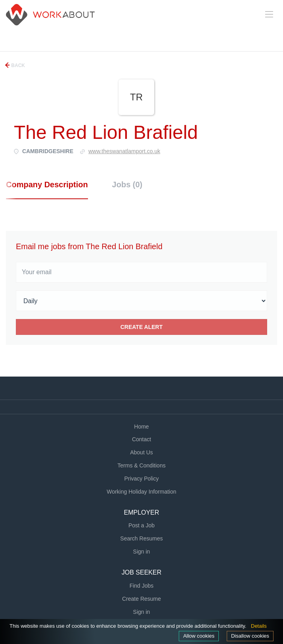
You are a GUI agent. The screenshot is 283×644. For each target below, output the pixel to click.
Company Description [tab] (47, 185)
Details (259, 626)
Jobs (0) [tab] (127, 185)
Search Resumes (141, 538)
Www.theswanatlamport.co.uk (124, 151)
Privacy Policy (141, 479)
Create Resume (141, 599)
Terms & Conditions (141, 465)
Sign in (142, 552)
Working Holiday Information (141, 492)
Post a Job (141, 525)
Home (141, 427)
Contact (141, 439)
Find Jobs (142, 586)
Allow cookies (199, 636)
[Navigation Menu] (269, 14)
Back (17, 65)
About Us (141, 452)
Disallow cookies (250, 636)
